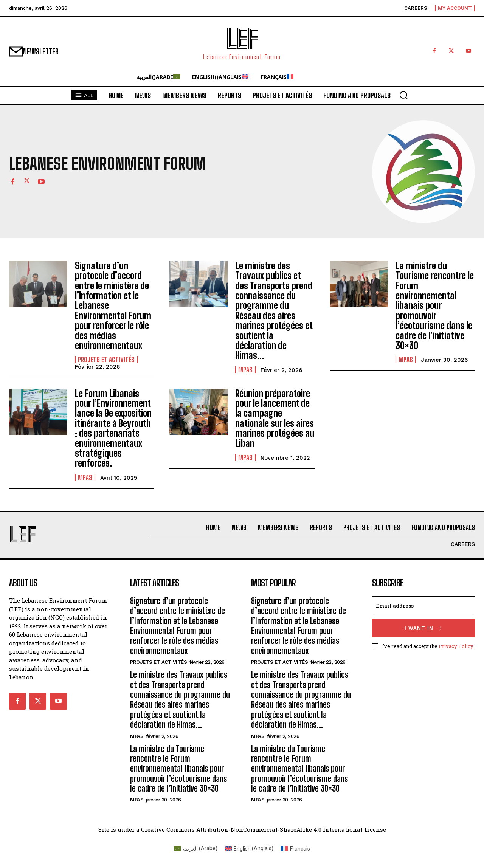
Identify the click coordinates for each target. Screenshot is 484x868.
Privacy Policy (456, 646)
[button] (403, 95)
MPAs (245, 370)
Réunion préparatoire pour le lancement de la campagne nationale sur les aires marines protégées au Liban (275, 418)
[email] (423, 606)
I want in (424, 628)
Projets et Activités (106, 360)
